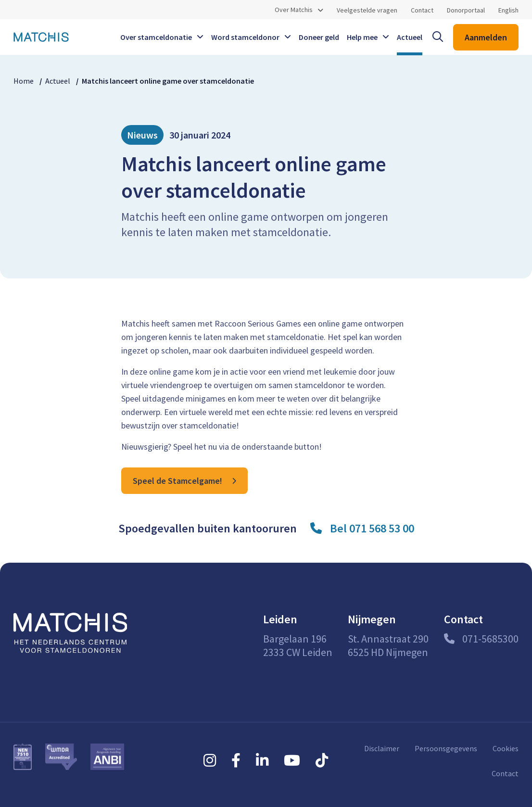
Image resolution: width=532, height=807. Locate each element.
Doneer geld (319, 37)
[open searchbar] (438, 37)
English (508, 10)
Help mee (362, 37)
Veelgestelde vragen (367, 10)
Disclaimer (382, 748)
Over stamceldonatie (156, 37)
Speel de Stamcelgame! (177, 481)
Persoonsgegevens (446, 748)
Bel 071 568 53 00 (372, 528)
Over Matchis (294, 10)
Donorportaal (466, 10)
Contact (422, 10)
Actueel (410, 37)
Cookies (506, 748)
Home (24, 81)
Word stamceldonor (245, 37)
